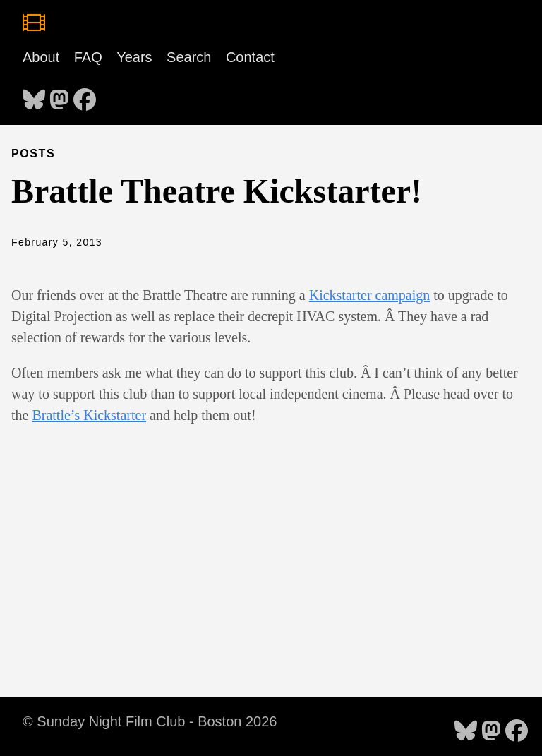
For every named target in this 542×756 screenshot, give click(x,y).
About (41, 57)
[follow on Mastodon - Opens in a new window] (59, 95)
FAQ (88, 57)
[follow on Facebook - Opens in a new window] (85, 95)
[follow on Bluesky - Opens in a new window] (34, 95)
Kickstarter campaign (370, 295)
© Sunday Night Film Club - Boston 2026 (150, 721)
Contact (250, 57)
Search (189, 57)
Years (134, 57)
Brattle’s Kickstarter (89, 415)
